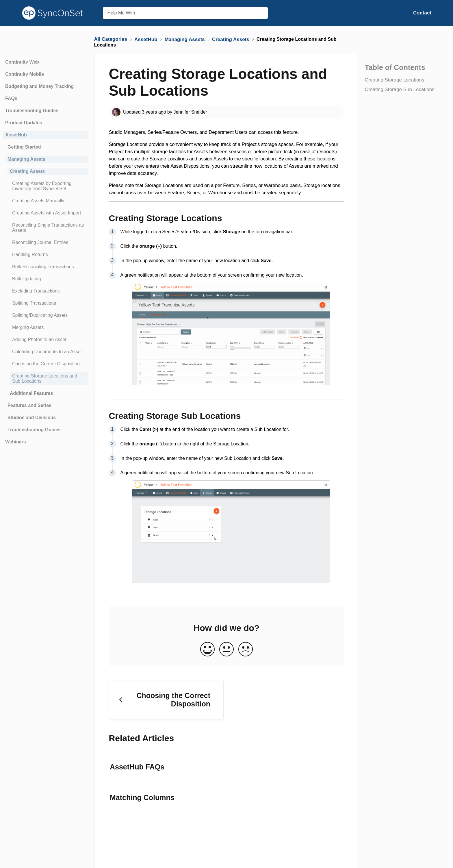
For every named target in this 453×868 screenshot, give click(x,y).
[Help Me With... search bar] (185, 13)
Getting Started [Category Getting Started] (24, 147)
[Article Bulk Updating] (46, 279)
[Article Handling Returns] (46, 255)
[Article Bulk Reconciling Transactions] (46, 267)
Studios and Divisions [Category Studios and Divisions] (32, 418)
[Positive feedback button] (207, 650)
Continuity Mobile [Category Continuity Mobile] (25, 74)
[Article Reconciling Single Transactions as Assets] (46, 228)
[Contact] (422, 13)
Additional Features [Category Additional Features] (31, 393)
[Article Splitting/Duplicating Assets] (46, 315)
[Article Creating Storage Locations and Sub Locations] (46, 379)
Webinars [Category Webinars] (16, 442)
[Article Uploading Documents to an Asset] (46, 352)
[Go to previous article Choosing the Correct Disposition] (166, 700)
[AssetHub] (146, 39)
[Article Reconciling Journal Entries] (46, 243)
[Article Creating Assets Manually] (46, 201)
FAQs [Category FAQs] (11, 98)
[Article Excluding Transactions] (46, 291)
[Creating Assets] (231, 39)
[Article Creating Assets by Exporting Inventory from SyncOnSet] (46, 186)
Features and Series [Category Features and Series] (29, 405)
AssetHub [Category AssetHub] (16, 135)
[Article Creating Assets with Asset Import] (46, 213)
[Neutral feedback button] (226, 650)
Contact (422, 13)
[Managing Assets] (185, 39)
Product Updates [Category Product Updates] (24, 123)
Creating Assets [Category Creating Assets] (27, 171)
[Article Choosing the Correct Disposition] (46, 364)
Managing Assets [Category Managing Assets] (26, 159)
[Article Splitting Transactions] (46, 303)
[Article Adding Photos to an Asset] (46, 340)
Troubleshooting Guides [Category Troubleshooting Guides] (32, 111)
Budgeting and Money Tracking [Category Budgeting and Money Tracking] (39, 86)
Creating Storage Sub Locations (400, 89)
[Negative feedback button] (246, 650)
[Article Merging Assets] (46, 327)
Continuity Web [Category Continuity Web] (22, 62)
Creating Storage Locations (394, 80)
